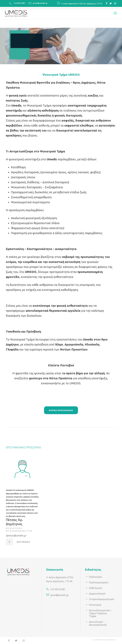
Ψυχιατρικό (95, 604)
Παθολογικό (95, 588)
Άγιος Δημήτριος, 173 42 (59, 581)
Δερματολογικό (97, 593)
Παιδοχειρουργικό (98, 582)
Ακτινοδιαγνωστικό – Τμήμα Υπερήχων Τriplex (100, 613)
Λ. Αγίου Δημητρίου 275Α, (60, 577)
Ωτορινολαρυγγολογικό (101, 599)
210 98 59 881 (20, 3)
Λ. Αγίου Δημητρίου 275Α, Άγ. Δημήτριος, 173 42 (82, 4)
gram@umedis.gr (41, 3)
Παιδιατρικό (95, 576)
